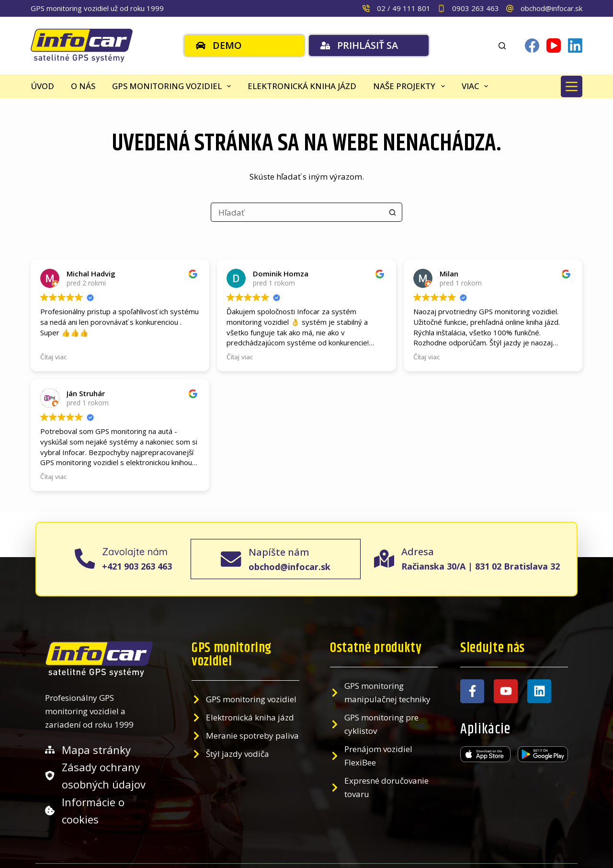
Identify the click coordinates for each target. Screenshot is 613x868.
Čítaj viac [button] (53, 453)
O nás (83, 86)
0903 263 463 (476, 8)
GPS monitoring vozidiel (173, 86)
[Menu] (572, 86)
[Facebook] (532, 46)
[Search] (502, 46)
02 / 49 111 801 (404, 8)
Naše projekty (411, 86)
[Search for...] (297, 212)
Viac (477, 86)
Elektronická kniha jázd (302, 86)
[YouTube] (554, 46)
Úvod (42, 86)
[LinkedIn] (575, 46)
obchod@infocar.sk (551, 8)
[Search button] (393, 212)
